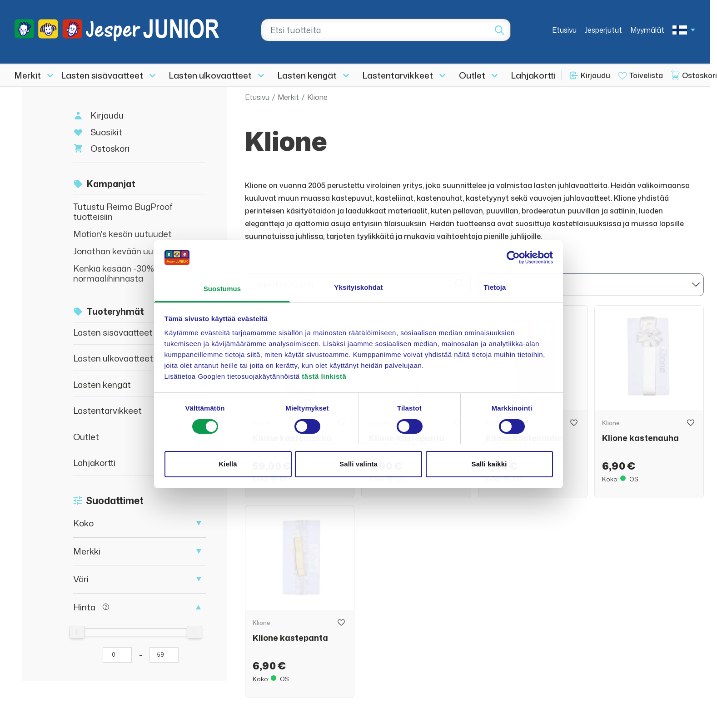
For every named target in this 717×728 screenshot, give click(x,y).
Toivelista (646, 75)
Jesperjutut (603, 30)
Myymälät (647, 30)
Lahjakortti (533, 75)
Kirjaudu (595, 75)
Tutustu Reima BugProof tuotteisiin (123, 211)
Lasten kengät (307, 75)
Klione (317, 97)
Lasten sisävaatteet (102, 75)
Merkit (28, 75)
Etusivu (564, 30)
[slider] (77, 632)
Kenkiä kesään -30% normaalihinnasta (114, 273)
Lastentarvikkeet (398, 75)
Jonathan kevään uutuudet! (128, 251)
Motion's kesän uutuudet (122, 234)
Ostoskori (110, 148)
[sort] (591, 285)
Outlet (472, 75)
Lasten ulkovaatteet (210, 75)
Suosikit (106, 132)
